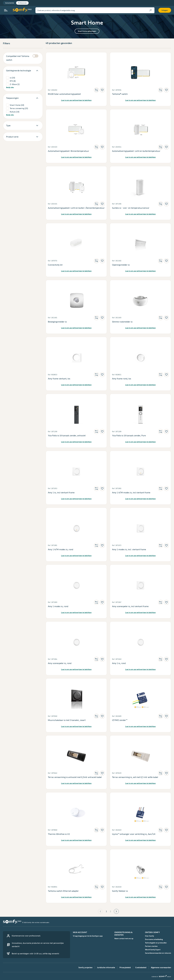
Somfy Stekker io (120, 891)
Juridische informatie (106, 967)
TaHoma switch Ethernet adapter (63, 891)
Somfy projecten (85, 967)
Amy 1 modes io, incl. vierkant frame (129, 549)
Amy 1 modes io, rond (58, 606)
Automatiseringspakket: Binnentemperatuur (68, 151)
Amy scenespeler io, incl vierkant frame (130, 606)
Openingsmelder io (121, 265)
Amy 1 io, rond (119, 663)
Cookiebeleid (141, 967)
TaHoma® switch (120, 94)
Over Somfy (150, 936)
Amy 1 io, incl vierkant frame (61, 493)
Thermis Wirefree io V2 (59, 834)
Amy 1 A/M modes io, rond (60, 549)
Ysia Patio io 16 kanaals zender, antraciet (67, 436)
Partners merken (151, 946)
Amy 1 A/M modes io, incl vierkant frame (131, 493)
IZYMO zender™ (120, 720)
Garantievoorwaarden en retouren (158, 953)
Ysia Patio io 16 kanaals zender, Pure (129, 436)
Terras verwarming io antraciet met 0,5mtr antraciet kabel (75, 777)
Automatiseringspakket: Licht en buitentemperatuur (136, 151)
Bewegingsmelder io (57, 322)
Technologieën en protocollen (156, 943)
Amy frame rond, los (122, 379)
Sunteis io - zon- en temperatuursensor (131, 208)
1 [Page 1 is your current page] (106, 911)
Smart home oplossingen (87, 31)
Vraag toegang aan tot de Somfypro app (88, 936)
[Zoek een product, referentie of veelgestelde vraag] (95, 10)
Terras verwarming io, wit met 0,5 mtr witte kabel (135, 777)
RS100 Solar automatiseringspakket (64, 94)
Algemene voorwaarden (161, 967)
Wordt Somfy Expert (153, 950)
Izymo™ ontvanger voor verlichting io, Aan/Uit (134, 834)
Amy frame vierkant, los (59, 379)
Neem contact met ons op (124, 938)
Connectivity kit (55, 265)
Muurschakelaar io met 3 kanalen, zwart (67, 720)
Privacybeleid (125, 967)
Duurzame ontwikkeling (154, 939)
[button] (100, 911)
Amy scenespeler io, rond (60, 663)
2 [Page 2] (110, 911)
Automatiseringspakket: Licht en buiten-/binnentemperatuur (76, 208)
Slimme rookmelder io (122, 322)
